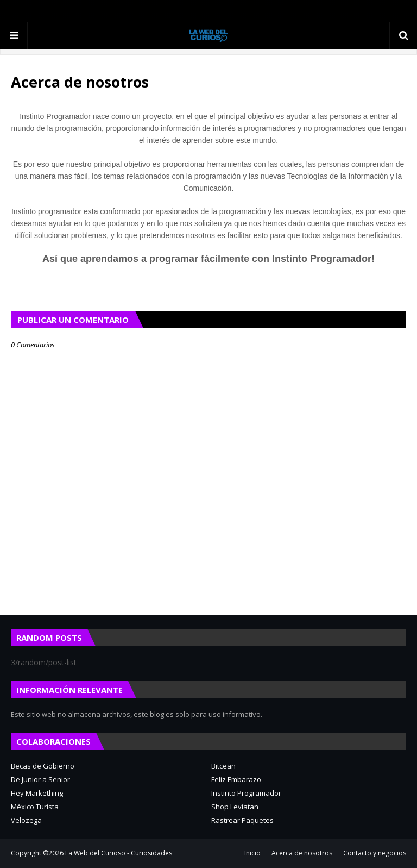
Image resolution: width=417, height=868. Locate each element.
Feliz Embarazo (236, 779)
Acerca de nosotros (302, 853)
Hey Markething (37, 793)
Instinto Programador (246, 793)
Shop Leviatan (235, 807)
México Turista (35, 807)
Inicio (252, 853)
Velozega (26, 820)
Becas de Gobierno (43, 766)
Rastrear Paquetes (242, 820)
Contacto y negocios (375, 853)
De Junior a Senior (40, 779)
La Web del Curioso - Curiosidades (119, 853)
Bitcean (223, 766)
